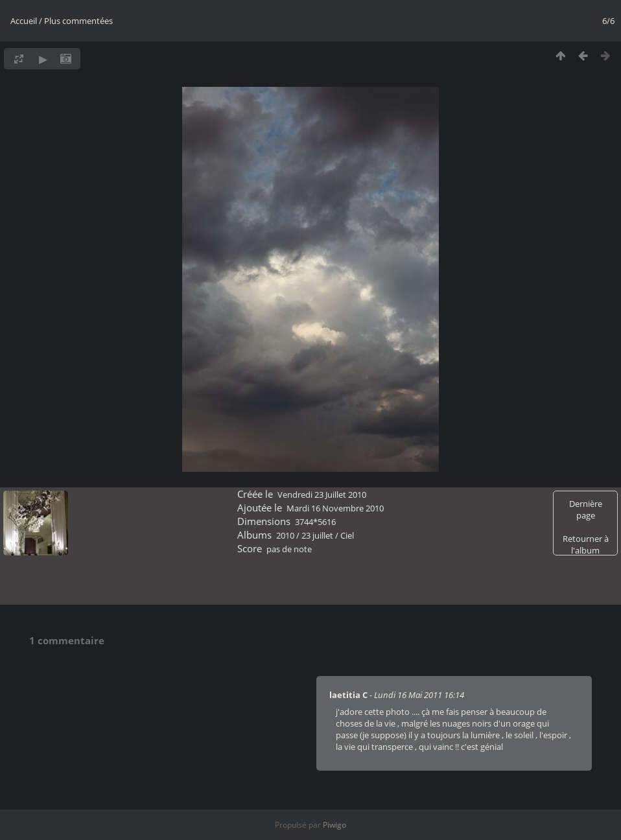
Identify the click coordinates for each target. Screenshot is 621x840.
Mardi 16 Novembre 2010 (335, 508)
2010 (285, 535)
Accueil (24, 21)
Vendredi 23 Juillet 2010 (322, 495)
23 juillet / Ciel (328, 535)
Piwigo (334, 825)
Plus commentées (78, 21)
